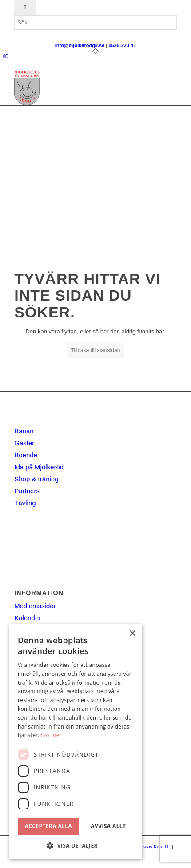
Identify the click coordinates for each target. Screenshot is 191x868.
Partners (27, 491)
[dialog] (76, 742)
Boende (26, 455)
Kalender (28, 618)
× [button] (132, 634)
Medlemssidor (35, 606)
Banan (24, 431)
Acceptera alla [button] (49, 826)
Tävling (25, 503)
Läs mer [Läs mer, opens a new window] (51, 735)
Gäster (24, 443)
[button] (76, 846)
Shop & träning (36, 479)
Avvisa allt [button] (108, 826)
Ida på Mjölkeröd (39, 467)
